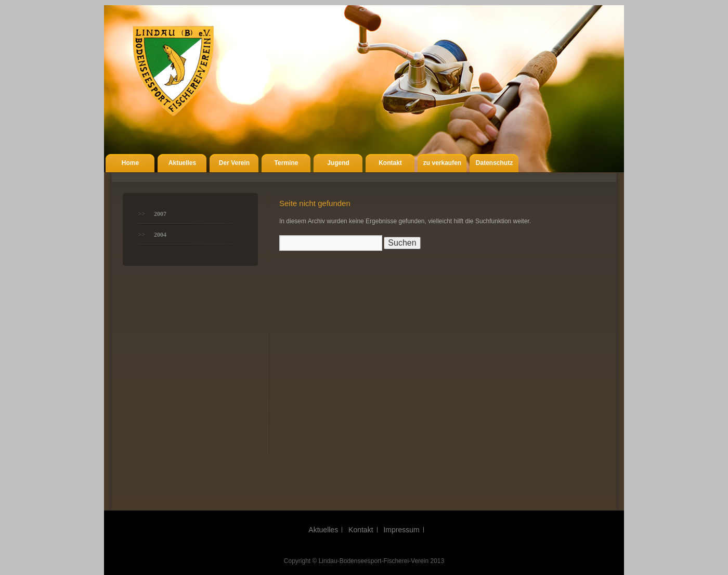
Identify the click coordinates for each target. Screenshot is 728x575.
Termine (287, 163)
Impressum (401, 530)
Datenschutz (494, 163)
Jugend (338, 163)
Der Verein (234, 163)
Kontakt (390, 163)
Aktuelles (182, 163)
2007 (160, 214)
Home (130, 163)
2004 (160, 235)
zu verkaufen (442, 163)
